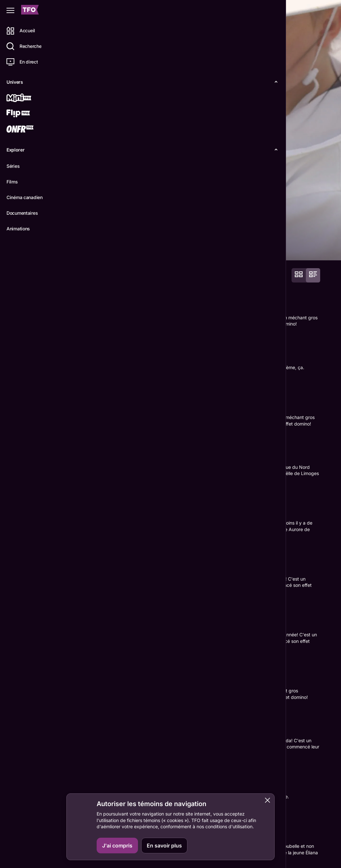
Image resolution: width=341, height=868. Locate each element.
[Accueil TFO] (30, 11)
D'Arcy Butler (96, 752)
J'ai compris (117, 846)
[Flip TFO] (28, 114)
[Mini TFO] (28, 98)
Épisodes (121, 250)
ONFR (309, 857)
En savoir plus (164, 846)
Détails (90, 250)
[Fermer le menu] (10, 10)
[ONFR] (28, 130)
